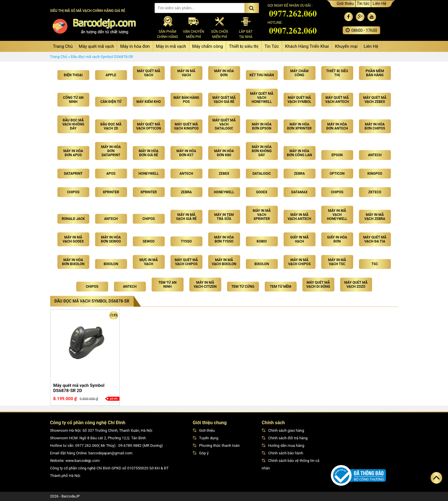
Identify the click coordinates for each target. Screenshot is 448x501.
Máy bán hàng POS (186, 100)
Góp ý (201, 453)
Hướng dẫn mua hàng (283, 446)
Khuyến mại (346, 46)
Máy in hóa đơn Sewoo (111, 239)
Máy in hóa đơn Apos (73, 153)
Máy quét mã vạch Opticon (148, 126)
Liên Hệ (379, 3)
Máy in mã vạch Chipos (300, 262)
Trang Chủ (63, 46)
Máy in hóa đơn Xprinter (299, 126)
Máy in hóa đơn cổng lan (299, 153)
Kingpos (375, 174)
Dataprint (73, 174)
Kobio (262, 241)
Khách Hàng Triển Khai (307, 46)
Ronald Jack (73, 219)
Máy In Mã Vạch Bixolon (224, 262)
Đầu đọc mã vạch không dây (73, 124)
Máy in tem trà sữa (224, 217)
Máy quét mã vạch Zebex (375, 100)
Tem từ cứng (243, 287)
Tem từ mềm (281, 287)
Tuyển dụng (206, 438)
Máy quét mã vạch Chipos (186, 262)
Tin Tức (272, 46)
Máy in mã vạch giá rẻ (186, 217)
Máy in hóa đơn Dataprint (111, 151)
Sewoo (149, 241)
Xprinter (111, 192)
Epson (337, 155)
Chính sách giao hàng (283, 430)
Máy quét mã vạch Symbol (299, 100)
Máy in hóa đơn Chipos (375, 126)
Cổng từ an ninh (73, 100)
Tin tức (363, 3)
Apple (111, 75)
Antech (375, 155)
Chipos (73, 192)
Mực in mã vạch (149, 262)
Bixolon (111, 264)
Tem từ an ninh (167, 285)
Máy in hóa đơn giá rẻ (149, 153)
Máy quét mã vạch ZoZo (356, 285)
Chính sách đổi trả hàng (285, 438)
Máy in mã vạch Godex (73, 239)
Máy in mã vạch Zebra (375, 217)
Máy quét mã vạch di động (318, 285)
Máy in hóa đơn (135, 46)
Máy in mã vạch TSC (337, 262)
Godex (262, 192)
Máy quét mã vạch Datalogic (224, 124)
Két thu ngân (262, 75)
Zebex (224, 174)
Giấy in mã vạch (299, 239)
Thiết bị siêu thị (244, 46)
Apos (111, 174)
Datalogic (262, 174)
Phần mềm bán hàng (375, 73)
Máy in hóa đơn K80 (224, 153)
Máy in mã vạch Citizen (205, 285)
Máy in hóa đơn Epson (262, 126)
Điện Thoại (73, 75)
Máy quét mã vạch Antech (337, 100)
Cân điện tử (111, 102)
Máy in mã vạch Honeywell (337, 215)
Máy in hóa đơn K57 (186, 153)
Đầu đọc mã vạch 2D (111, 126)
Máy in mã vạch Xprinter (262, 215)
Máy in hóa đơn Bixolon (73, 262)
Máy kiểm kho (149, 102)
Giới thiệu (345, 3)
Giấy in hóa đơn (337, 239)
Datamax (300, 192)
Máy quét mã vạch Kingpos (186, 126)
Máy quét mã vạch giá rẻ (224, 100)
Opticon (337, 174)
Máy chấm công (208, 46)
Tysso (186, 241)
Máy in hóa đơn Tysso (224, 239)
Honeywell (149, 174)
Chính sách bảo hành (283, 453)
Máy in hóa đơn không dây (262, 151)
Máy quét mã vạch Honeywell (262, 98)
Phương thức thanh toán (216, 446)
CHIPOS (92, 287)
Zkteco (375, 192)
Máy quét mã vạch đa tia (375, 239)
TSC (375, 264)
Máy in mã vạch (171, 46)
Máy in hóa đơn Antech (337, 126)
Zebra (299, 174)
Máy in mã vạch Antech (299, 217)
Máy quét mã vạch (97, 46)
